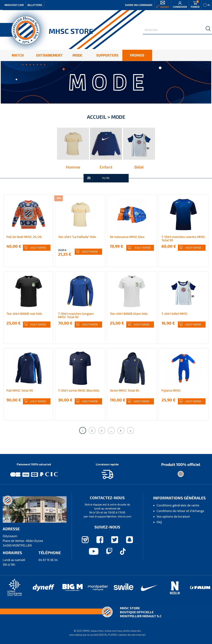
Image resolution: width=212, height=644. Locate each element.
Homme (73, 167)
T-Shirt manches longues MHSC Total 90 (76, 315)
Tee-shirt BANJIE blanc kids (129, 314)
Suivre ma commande (139, 5)
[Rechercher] (177, 30)
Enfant (106, 167)
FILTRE (99, 178)
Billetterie (35, 5)
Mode (118, 117)
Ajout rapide (35, 248)
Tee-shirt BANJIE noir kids (24, 314)
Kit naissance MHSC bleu (127, 237)
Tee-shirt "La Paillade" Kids (77, 237)
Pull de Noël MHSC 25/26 (24, 237)
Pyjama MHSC (171, 390)
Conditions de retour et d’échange (180, 511)
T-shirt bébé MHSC (175, 314)
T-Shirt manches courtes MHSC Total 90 (183, 238)
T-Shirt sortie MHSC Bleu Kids (79, 390)
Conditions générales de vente (178, 505)
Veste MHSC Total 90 (124, 390)
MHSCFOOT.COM (14, 5)
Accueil (97, 117)
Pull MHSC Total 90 (20, 390)
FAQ (159, 522)
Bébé (139, 167)
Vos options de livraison (173, 516)
